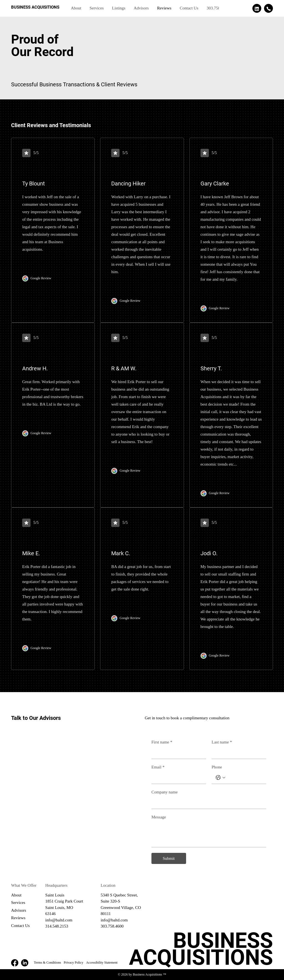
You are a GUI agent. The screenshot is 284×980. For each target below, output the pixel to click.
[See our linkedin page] (257, 8)
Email (158, 767)
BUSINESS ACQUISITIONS (35, 7)
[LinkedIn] (25, 963)
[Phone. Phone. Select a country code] (220, 778)
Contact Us (20, 926)
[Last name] (237, 753)
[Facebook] (15, 963)
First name (162, 742)
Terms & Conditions (47, 963)
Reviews (18, 918)
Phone (217, 767)
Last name (222, 742)
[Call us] (268, 8)
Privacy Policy (73, 963)
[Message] (209, 834)
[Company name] (207, 803)
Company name (165, 792)
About (16, 895)
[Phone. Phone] (244, 778)
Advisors (19, 910)
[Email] (177, 778)
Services (18, 903)
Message (159, 817)
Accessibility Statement (102, 963)
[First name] (177, 753)
